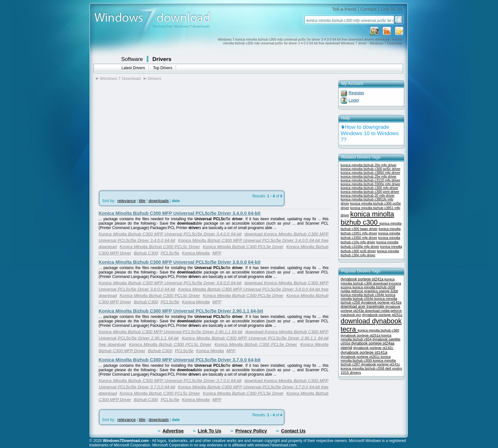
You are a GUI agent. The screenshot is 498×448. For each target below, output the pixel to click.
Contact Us (293, 431)
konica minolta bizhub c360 (379, 330)
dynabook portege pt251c (382, 315)
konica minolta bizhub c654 (366, 337)
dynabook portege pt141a (364, 352)
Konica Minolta (196, 253)
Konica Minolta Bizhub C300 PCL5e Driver (243, 247)
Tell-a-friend (344, 9)
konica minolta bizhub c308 (368, 281)
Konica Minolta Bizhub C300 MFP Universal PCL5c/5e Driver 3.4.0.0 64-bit (180, 213)
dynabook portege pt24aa (373, 343)
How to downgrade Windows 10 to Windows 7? (370, 133)
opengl (347, 348)
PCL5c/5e (170, 253)
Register (357, 93)
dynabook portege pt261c (361, 357)
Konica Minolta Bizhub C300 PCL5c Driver (160, 247)
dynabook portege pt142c (373, 348)
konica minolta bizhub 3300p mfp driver (371, 184)
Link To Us (391, 9)
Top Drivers (163, 68)
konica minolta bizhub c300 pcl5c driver (371, 169)
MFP (217, 253)
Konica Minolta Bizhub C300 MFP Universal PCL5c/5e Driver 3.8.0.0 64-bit (180, 262)
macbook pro (351, 315)
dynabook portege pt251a (361, 335)
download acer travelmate (363, 306)
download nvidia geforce (383, 311)
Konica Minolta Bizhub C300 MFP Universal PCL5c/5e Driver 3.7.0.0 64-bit (180, 360)
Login (354, 100)
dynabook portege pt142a (381, 302)
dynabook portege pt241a (363, 279)
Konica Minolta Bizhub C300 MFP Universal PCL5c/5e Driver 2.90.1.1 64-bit (181, 311)
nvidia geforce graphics (360, 291)
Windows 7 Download (120, 79)
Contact (369, 9)
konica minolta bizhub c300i (366, 359)
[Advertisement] (149, 134)
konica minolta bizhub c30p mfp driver (370, 253)
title (142, 201)
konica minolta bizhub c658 (374, 287)
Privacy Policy (251, 431)
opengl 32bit (388, 291)
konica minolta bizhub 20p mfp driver (369, 165)
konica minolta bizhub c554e (368, 297)
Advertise (173, 431)
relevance (127, 201)
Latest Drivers (133, 68)
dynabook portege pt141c (380, 364)
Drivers (162, 59)
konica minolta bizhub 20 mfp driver (368, 195)
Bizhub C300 (146, 253)
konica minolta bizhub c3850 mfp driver (370, 173)
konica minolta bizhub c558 (363, 368)
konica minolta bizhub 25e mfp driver (369, 176)
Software (132, 59)
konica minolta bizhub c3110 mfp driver (370, 180)
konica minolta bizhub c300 (367, 218)
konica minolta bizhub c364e (363, 295)
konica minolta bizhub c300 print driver (370, 192)
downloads (159, 201)
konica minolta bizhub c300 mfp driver (370, 188)
